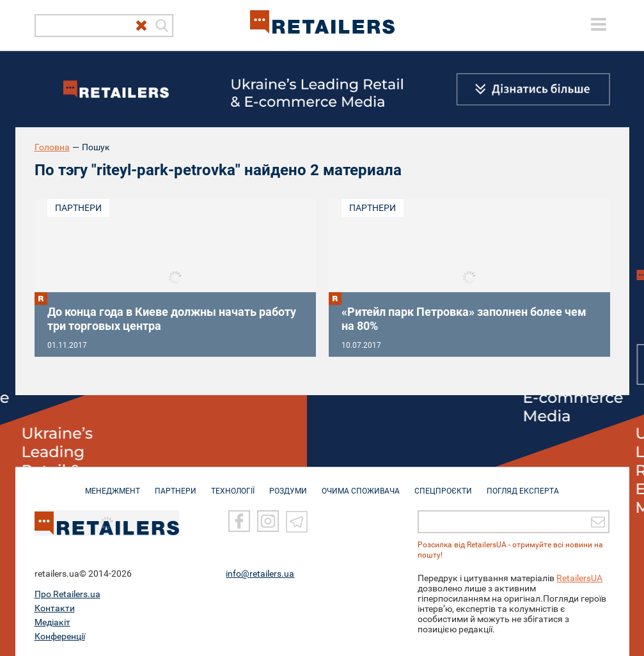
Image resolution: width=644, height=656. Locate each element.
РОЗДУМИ (288, 485)
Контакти (55, 608)
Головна (52, 147)
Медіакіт (52, 622)
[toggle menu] (599, 24)
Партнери (78, 208)
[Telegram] (297, 521)
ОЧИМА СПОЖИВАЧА (361, 485)
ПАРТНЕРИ (176, 485)
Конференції (60, 636)
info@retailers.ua (260, 574)
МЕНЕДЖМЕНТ (113, 485)
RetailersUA (579, 578)
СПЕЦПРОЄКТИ (443, 485)
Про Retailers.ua (67, 594)
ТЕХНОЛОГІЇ (233, 485)
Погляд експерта (523, 485)
